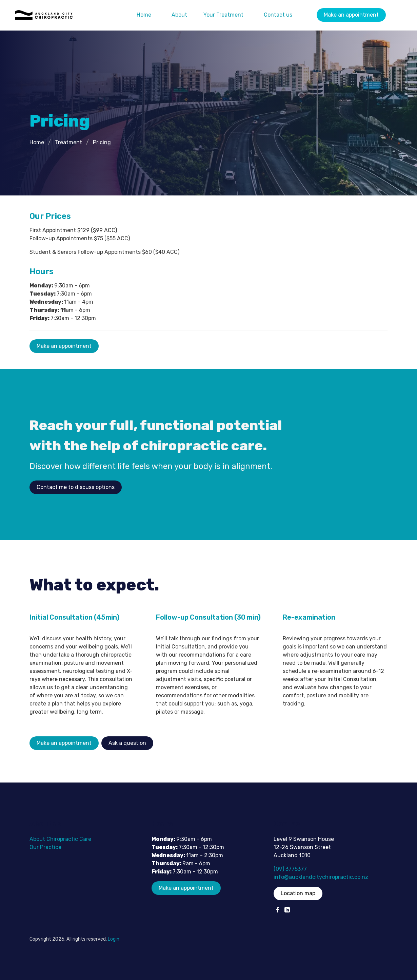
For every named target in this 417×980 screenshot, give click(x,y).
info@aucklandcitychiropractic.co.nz (321, 877)
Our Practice (45, 847)
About (179, 15)
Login (114, 939)
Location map (298, 893)
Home (144, 15)
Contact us (278, 15)
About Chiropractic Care (60, 839)
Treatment (68, 142)
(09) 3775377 (290, 869)
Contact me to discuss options (76, 487)
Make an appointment (351, 15)
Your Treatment (223, 15)
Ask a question (127, 743)
